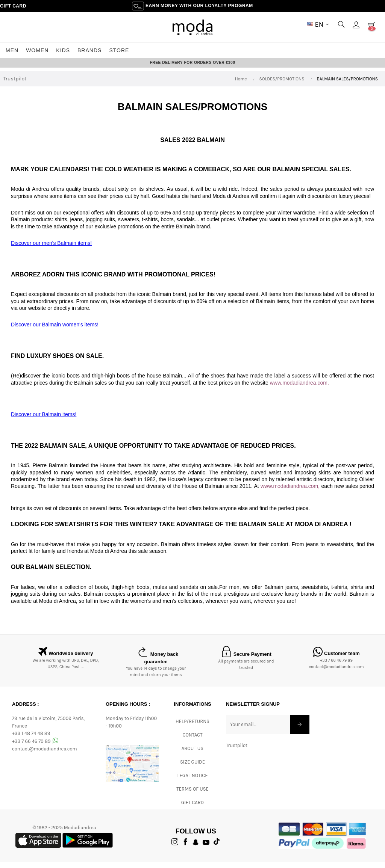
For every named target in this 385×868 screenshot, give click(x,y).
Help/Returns (192, 727)
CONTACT (192, 741)
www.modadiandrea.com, (290, 492)
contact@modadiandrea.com (336, 673)
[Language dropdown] (318, 24)
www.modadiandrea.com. (299, 389)
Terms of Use (192, 795)
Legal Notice (192, 781)
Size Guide (192, 768)
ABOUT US (192, 754)
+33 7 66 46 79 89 (336, 667)
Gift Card (13, 6)
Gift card (192, 808)
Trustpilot (15, 85)
